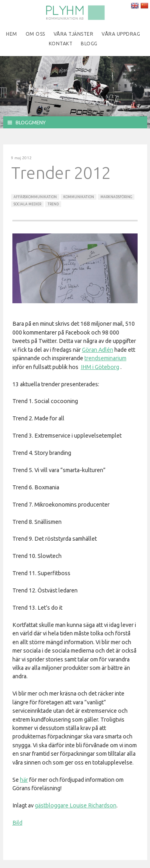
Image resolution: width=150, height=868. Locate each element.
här (24, 780)
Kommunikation (79, 197)
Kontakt (61, 44)
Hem (12, 34)
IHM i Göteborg (100, 367)
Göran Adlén (98, 350)
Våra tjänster (74, 34)
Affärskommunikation (35, 197)
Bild (17, 823)
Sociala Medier (27, 204)
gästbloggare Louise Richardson (76, 805)
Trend (53, 204)
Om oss (35, 34)
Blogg (89, 44)
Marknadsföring (116, 197)
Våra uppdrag (121, 34)
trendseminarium (105, 358)
